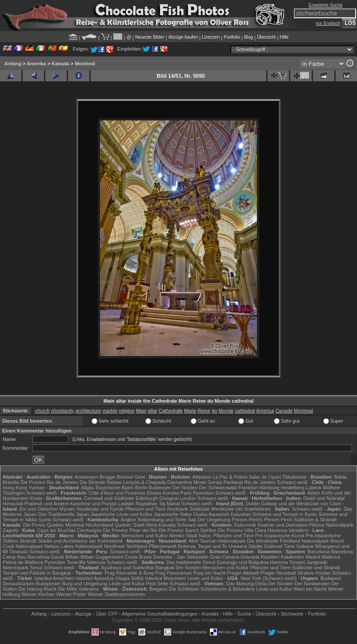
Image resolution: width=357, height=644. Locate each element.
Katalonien (293, 557)
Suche (244, 614)
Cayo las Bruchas (56, 530)
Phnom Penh (278, 520)
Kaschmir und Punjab (94, 504)
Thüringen (14, 493)
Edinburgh (147, 498)
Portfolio (232, 37)
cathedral (245, 411)
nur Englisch (328, 23)
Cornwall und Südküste (109, 498)
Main (141, 411)
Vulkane (305, 546)
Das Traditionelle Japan (64, 514)
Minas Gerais (208, 482)
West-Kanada (160, 525)
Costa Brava (138, 557)
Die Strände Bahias (101, 482)
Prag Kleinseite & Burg (129, 573)
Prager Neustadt (278, 573)
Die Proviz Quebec (44, 525)
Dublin (253, 504)
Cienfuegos (89, 530)
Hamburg (269, 488)
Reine (204, 411)
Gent (140, 477)
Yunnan (37, 488)
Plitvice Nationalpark (331, 525)
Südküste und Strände (316, 568)
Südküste (200, 509)
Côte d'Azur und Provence (117, 493)
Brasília (11, 482)
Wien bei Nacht (310, 589)
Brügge (107, 477)
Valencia (96, 562)
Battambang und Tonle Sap (167, 520)
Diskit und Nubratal (324, 498)
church (42, 411)
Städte (255, 546)
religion (126, 411)
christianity (63, 411)
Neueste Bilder (150, 37)
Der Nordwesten (312, 584)
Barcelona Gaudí (46, 557)
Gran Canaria (225, 557)
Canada (284, 411)
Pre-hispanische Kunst (280, 536)
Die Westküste (263, 541)
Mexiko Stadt (183, 536)
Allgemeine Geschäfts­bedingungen (160, 614)
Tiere (289, 546)
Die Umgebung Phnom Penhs (230, 520)
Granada (250, 557)
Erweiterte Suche (325, 5)
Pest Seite (157, 584)
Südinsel (273, 546)
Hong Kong (15, 488)
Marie (190, 411)
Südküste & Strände (315, 520)
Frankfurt (248, 488)
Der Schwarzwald (218, 488)
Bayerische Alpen (115, 488)
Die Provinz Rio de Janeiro (49, 482)
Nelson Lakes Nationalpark (74, 546)
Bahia (340, 477)
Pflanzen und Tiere (145, 509)
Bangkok (165, 568)
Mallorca (331, 557)
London (188, 498)
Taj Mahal (169, 504)
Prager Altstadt (243, 573)
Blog (249, 37)
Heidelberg (292, 488)
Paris (186, 493)
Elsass (154, 493)
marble (110, 411)
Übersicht (266, 37)
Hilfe (284, 37)
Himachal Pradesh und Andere (36, 504)
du (214, 411)
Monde (226, 411)
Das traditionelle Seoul (191, 562)
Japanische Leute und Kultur (122, 514)
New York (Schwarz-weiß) (269, 578)
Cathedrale (171, 411)
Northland (137, 546)
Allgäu (88, 488)
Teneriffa (76, 562)
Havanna (277, 530)
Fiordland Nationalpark (304, 541)
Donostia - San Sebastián (181, 557)
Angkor (128, 520)
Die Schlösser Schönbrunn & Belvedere (212, 589)
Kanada (60, 64)
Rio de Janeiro (260, 482)
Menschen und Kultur (144, 536)
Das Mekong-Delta (247, 584)
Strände (28, 541)
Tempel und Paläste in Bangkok (37, 573)
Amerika (36, 64)
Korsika (171, 493)
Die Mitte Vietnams (78, 589)
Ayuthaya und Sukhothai (127, 568)
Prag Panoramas (174, 573)
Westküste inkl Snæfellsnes (241, 509)
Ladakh (126, 504)
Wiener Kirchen (38, 594)
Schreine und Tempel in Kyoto (285, 514)
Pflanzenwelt (162, 546)
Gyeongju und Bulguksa (243, 562)
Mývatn (67, 509)
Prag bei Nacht (209, 573)
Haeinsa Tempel (287, 562)
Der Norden (185, 488)
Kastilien (270, 557)
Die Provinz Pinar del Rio (130, 530)
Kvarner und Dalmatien (283, 525)
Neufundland (100, 525)
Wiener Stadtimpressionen (116, 594)
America (265, 411)
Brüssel (125, 477)
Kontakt (210, 614)
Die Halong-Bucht (37, 589)
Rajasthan (147, 504)
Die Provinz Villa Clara (242, 530)
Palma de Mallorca (23, 562)
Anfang (13, 64)
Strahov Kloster (314, 573)
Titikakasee (294, 477)
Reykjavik (178, 509)
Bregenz (158, 589)
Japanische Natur (173, 514)
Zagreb (10, 530)
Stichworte (292, 614)
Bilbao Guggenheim (102, 557)
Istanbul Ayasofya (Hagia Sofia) (110, 578)
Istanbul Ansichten (54, 578)
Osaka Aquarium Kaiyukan (222, 514)
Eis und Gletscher (39, 509)
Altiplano (202, 477)
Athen (314, 493)
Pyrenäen (203, 493)
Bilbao (72, 557)
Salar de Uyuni (265, 477)
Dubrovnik (245, 525)
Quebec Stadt (130, 525)
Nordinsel (114, 546)
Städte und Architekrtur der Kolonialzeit (80, 541)
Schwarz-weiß (292, 482)
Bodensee (160, 488)
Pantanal (233, 482)
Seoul (36, 568)
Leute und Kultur (206, 578)
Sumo (45, 520)
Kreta (36, 498)
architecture (88, 411)
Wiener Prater (71, 594)
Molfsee (331, 488)
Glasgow (169, 498)
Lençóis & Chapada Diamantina (158, 482)
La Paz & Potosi (230, 477)
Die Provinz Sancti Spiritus (188, 530)
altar (153, 411)
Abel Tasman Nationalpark (217, 541)
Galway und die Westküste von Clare (301, 504)
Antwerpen (86, 477)
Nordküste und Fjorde (100, 509)
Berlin (141, 488)
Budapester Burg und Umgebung (72, 584)
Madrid (313, 557)
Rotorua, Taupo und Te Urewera (213, 546)
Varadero (298, 530)
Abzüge (83, 614)
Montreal (85, 64)
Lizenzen (211, 37)
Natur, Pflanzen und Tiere (226, 536)
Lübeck (314, 488)
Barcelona (319, 552)
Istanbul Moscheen (165, 578)
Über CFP (107, 614)
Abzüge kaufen (183, 37)
